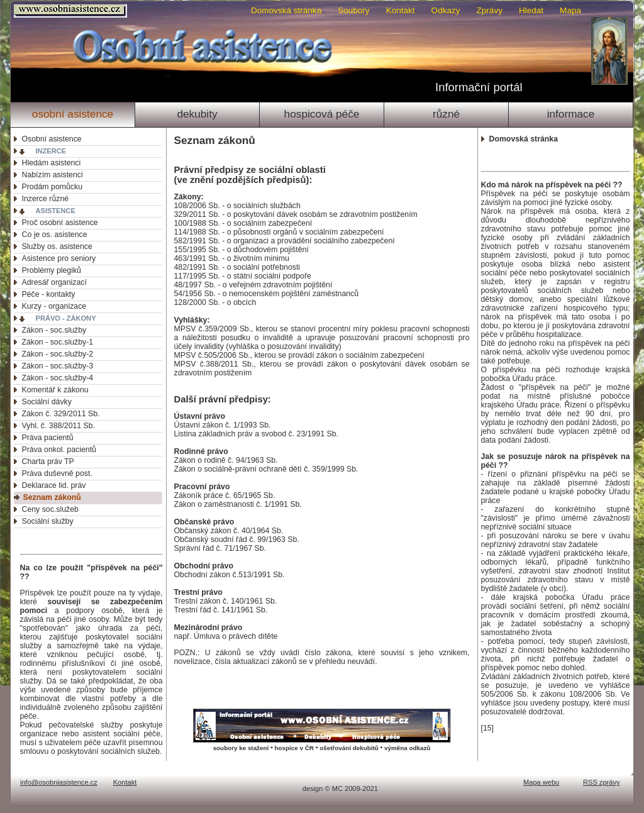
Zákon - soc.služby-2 (58, 354)
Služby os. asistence (57, 246)
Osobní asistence (73, 114)
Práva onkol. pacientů (59, 450)
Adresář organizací (54, 282)
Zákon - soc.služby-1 (58, 342)
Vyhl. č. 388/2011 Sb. (59, 426)
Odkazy (446, 10)
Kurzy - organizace (54, 306)
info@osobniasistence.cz (59, 782)
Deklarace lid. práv (54, 485)
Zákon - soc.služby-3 (58, 366)
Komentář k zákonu (55, 390)
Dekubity (197, 114)
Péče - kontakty (49, 294)
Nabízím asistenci (53, 175)
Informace (571, 114)
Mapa (570, 10)
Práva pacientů (48, 438)
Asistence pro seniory (59, 258)
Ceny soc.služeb (50, 509)
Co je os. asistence (55, 235)
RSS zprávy (602, 782)
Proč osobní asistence (60, 223)
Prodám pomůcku (53, 187)
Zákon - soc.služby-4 (58, 378)
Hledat (531, 10)
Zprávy (490, 10)
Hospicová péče (322, 114)
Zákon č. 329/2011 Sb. (61, 414)
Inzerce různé (46, 199)
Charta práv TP (48, 462)
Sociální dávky (47, 402)
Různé (446, 114)
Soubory (353, 10)
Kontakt (401, 10)
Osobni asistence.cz (72, 11)
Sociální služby (48, 521)
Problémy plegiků (52, 270)
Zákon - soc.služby (54, 330)
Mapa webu (541, 782)
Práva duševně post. (57, 473)
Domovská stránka (286, 10)
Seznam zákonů (52, 497)
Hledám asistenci (52, 163)
